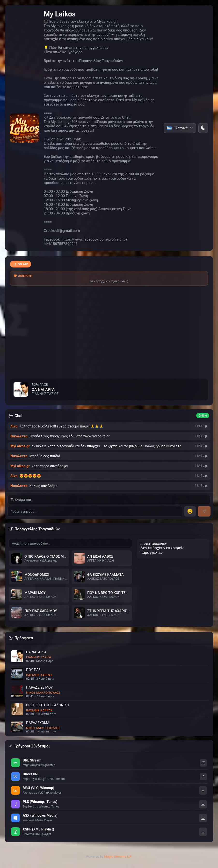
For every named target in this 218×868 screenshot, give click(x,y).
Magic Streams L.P (118, 856)
